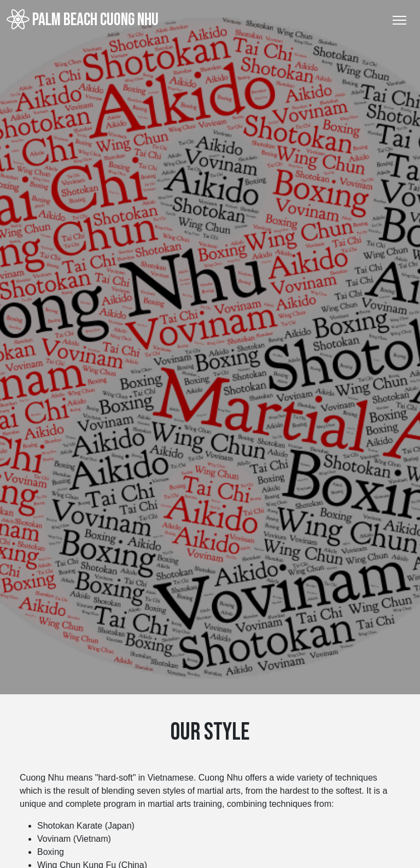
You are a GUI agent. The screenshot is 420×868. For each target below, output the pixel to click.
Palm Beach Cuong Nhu (83, 20)
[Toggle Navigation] (399, 20)
